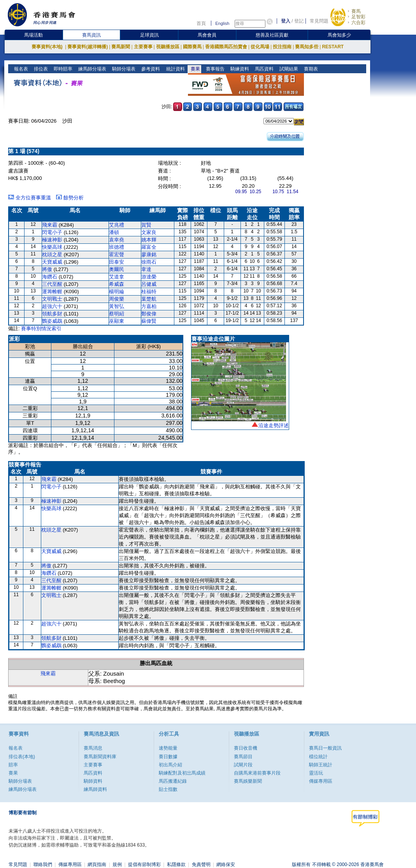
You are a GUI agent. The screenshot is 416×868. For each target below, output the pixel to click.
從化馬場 (260, 47)
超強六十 (52, 306)
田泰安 (117, 262)
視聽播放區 (168, 47)
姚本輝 (149, 240)
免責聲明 (201, 864)
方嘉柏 (149, 306)
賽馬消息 (93, 748)
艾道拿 (117, 277)
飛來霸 (50, 225)
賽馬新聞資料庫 (100, 757)
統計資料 (175, 69)
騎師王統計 (321, 765)
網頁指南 (97, 864)
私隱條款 (176, 864)
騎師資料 (93, 781)
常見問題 (319, 21)
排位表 (40, 69)
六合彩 (358, 23)
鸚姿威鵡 (52, 321)
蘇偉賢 (149, 321)
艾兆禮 (117, 225)
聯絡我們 (43, 864)
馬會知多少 (339, 35)
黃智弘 (117, 306)
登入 (286, 21)
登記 (299, 21)
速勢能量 (168, 748)
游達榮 (149, 277)
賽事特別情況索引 (41, 328)
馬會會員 (207, 35)
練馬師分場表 (92, 69)
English (222, 23)
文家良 (149, 232)
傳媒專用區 (321, 781)
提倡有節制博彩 (144, 864)
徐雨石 (149, 262)
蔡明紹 (117, 314)
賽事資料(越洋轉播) (88, 47)
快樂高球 (52, 247)
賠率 (13, 765)
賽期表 (310, 69)
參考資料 (150, 69)
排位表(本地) (22, 757)
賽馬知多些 (307, 47)
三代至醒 (52, 284)
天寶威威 (52, 262)
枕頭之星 (52, 254)
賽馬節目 (243, 757)
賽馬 (356, 11)
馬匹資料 (263, 69)
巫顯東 (117, 321)
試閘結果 (288, 69)
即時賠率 (62, 69)
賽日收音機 (246, 748)
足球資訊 (149, 35)
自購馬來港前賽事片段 (257, 773)
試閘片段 (243, 765)
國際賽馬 (192, 47)
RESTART (333, 47)
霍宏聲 (117, 254)
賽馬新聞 (121, 47)
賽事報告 (214, 69)
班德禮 (117, 247)
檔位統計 (318, 757)
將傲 (47, 269)
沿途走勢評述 (274, 425)
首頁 (201, 23)
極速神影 (52, 240)
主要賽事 (143, 47)
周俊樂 (117, 299)
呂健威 (149, 284)
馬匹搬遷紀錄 (173, 781)
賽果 (194, 69)
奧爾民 (117, 269)
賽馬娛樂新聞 (248, 781)
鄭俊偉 (149, 314)
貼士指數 (168, 789)
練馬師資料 (95, 789)
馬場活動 (33, 35)
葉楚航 (149, 299)
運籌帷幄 (52, 291)
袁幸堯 (117, 240)
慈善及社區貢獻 (272, 35)
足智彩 (358, 17)
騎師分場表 (123, 69)
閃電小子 (52, 232)
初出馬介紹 (170, 765)
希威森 (117, 284)
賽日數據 (168, 757)
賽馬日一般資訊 (325, 748)
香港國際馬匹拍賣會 (226, 47)
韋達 (146, 269)
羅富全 (149, 247)
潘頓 (114, 232)
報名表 (20, 69)
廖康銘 (149, 254)
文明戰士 (52, 299)
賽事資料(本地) (48, 47)
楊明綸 (117, 291)
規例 (117, 864)
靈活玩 (316, 773)
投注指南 (282, 47)
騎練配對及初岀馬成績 (182, 773)
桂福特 (149, 291)
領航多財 (52, 314)
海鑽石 (50, 277)
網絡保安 (226, 864)
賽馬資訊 (91, 35)
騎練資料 (239, 69)
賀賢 (146, 225)
